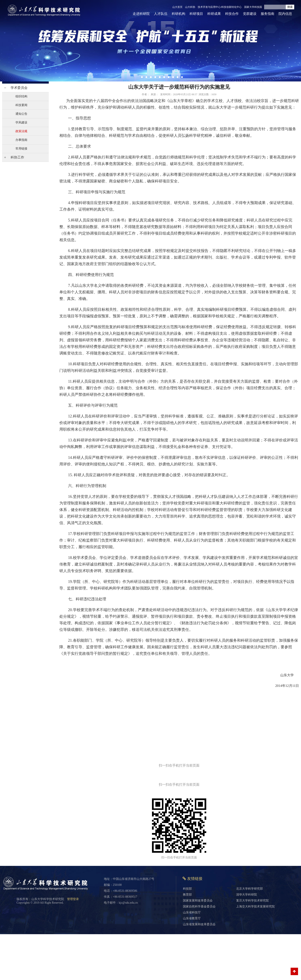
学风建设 (21, 122)
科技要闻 (21, 105)
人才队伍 (161, 14)
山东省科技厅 (192, 912)
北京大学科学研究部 (249, 889)
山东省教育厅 (192, 918)
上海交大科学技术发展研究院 (255, 906)
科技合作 (232, 14)
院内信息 (285, 14)
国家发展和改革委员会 (198, 901)
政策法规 (21, 131)
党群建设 (250, 14)
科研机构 (178, 14)
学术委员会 (19, 88)
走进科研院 (141, 14)
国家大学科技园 (253, 7)
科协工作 (17, 157)
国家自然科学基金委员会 (199, 906)
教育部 (187, 895)
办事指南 (21, 140)
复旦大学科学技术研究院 (252, 901)
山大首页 (177, 7)
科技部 (187, 889)
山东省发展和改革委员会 (199, 924)
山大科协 (190, 7)
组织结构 (21, 96)
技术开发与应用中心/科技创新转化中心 (220, 7)
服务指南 (268, 14)
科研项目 (196, 14)
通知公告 (21, 114)
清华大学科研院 (247, 895)
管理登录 (73, 899)
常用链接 (21, 149)
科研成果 (214, 14)
